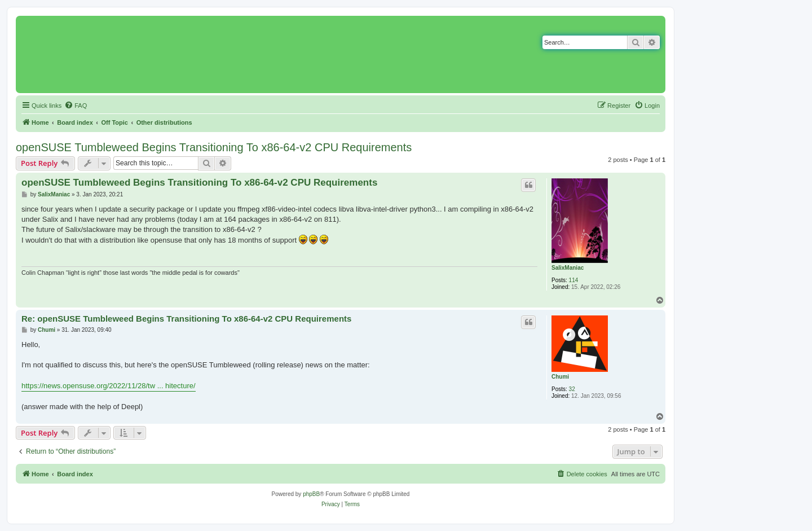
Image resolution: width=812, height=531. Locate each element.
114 (574, 280)
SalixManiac (568, 268)
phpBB (311, 494)
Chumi (560, 377)
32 (572, 389)
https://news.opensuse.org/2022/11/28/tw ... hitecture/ (109, 386)
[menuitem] (76, 106)
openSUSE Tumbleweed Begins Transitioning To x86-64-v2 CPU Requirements (214, 147)
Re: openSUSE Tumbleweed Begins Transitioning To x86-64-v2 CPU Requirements (186, 319)
